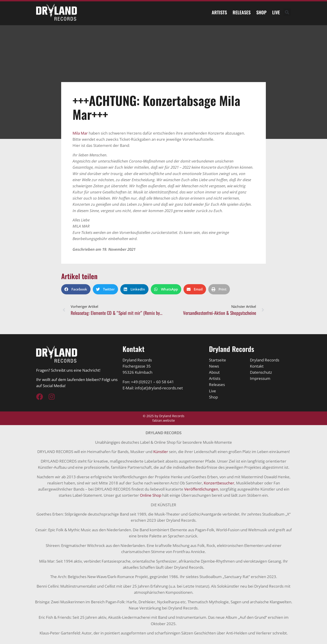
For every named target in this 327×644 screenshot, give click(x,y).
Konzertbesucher (219, 483)
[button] (287, 12)
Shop (261, 12)
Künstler (161, 452)
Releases (242, 12)
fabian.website (164, 420)
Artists (219, 12)
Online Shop (151, 495)
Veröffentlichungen (201, 489)
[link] (80, 133)
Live (276, 12)
